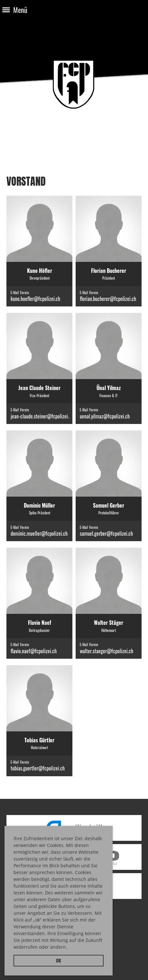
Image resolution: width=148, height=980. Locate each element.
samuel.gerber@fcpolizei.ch (106, 533)
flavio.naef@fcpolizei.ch (34, 651)
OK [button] (59, 960)
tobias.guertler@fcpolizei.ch (38, 768)
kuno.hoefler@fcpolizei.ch (35, 299)
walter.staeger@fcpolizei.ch (106, 651)
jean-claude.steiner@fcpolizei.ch (42, 416)
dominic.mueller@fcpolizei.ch (39, 533)
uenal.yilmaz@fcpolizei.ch (105, 416)
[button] (69, 948)
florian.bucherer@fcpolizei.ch (108, 299)
